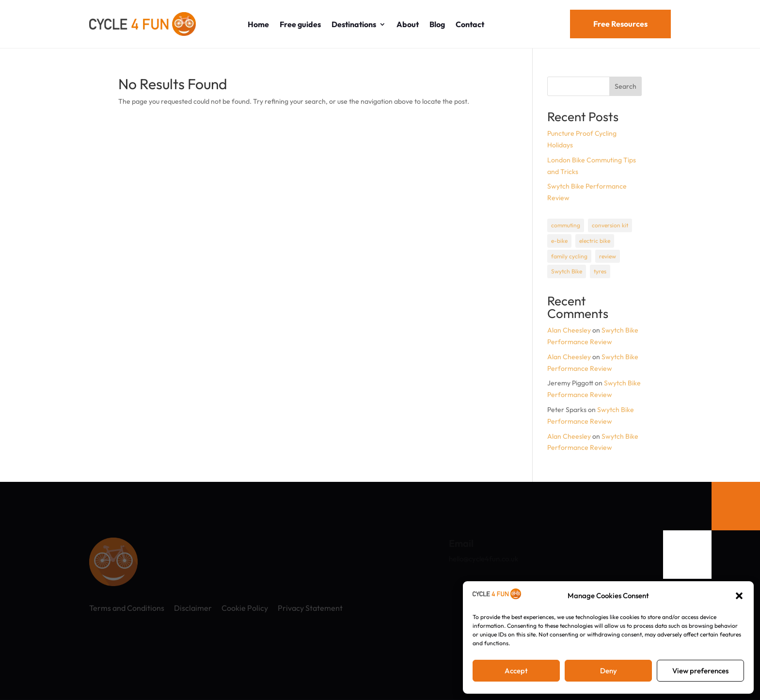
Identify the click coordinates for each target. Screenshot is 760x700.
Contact (470, 24)
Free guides (300, 24)
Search (625, 86)
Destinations (354, 24)
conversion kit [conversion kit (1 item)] (610, 225)
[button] (739, 596)
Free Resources (620, 24)
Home (258, 24)
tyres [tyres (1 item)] (600, 271)
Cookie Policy (245, 608)
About (408, 24)
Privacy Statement (310, 608)
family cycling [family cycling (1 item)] (569, 256)
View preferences (700, 671)
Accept (516, 671)
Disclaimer (193, 608)
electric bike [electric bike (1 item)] (595, 241)
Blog (437, 24)
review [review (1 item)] (608, 256)
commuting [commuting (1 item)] (566, 225)
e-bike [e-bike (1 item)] (559, 241)
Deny (609, 671)
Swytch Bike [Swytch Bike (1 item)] (567, 271)
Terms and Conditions (127, 608)
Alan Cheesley (569, 330)
